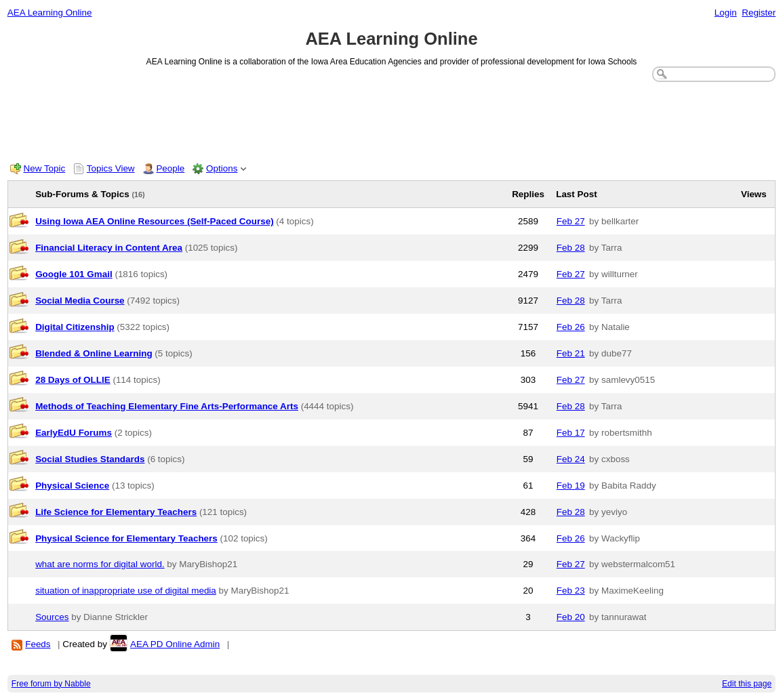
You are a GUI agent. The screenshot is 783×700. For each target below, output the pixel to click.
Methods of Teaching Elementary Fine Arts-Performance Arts (167, 406)
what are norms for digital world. (100, 564)
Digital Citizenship (75, 327)
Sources (52, 617)
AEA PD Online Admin (176, 644)
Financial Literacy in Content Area (109, 248)
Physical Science (72, 486)
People (170, 168)
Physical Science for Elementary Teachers (126, 538)
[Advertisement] (392, 119)
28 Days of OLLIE (73, 380)
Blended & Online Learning (94, 353)
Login (726, 13)
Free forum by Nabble (51, 684)
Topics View (111, 168)
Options (222, 168)
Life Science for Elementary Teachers (116, 512)
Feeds (38, 644)
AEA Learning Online (50, 13)
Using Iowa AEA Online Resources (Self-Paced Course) (154, 221)
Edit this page (747, 684)
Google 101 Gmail (74, 274)
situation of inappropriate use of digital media (126, 591)
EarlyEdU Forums (74, 433)
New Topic (45, 168)
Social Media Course (80, 301)
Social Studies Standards (90, 459)
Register (759, 13)
